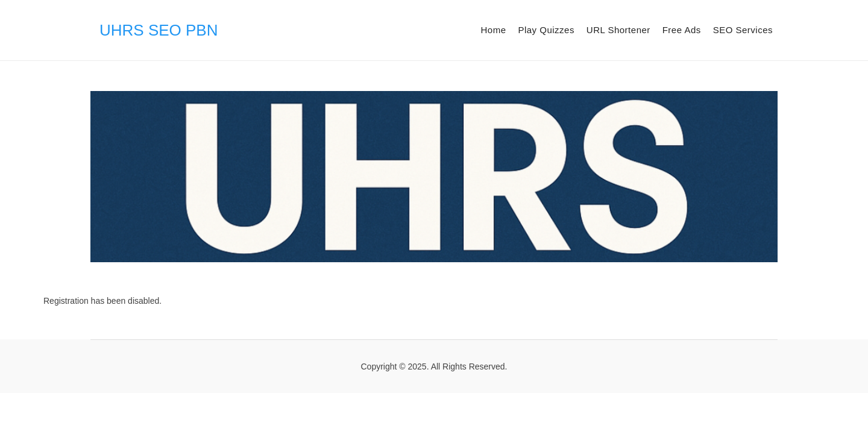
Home (493, 30)
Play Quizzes (546, 30)
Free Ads (682, 30)
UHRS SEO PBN (159, 30)
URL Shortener (618, 30)
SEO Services (743, 30)
